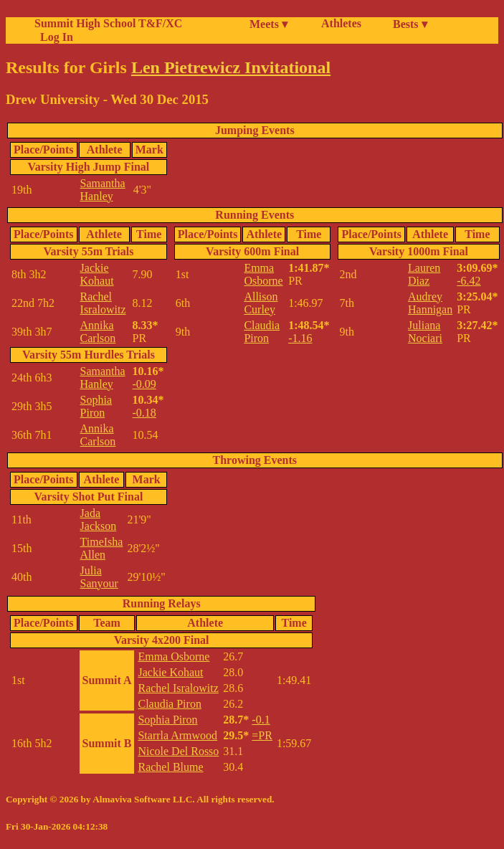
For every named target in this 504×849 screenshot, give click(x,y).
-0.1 (261, 720)
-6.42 (469, 281)
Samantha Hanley (103, 190)
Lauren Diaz (424, 274)
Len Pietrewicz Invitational (231, 67)
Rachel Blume (170, 767)
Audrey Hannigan (430, 303)
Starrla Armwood (177, 735)
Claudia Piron (262, 332)
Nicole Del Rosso (178, 751)
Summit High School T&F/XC (108, 23)
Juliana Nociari (425, 332)
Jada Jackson (99, 520)
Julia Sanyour (99, 577)
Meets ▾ (268, 24)
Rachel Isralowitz (103, 303)
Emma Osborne (263, 274)
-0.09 (144, 384)
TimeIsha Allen (102, 548)
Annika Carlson (98, 332)
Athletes (341, 23)
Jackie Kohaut (97, 274)
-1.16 (300, 338)
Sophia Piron (96, 406)
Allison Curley (261, 303)
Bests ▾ (410, 24)
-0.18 (144, 413)
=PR (262, 735)
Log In (54, 37)
